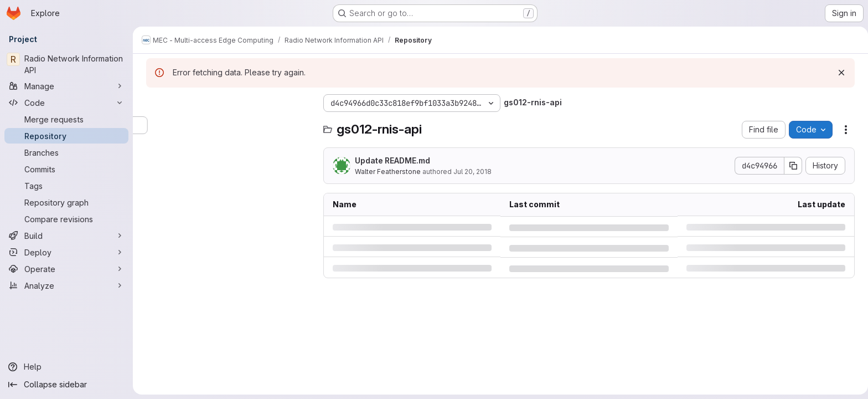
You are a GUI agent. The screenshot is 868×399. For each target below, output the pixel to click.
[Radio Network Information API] (66, 64)
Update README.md (390, 160)
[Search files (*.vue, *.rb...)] (227, 125)
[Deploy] (66, 252)
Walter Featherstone (386, 172)
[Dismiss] (839, 73)
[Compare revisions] (66, 219)
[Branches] (66, 152)
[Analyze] (66, 285)
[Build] (66, 236)
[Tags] (66, 186)
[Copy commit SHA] (791, 166)
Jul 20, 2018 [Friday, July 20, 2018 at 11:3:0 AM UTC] (470, 172)
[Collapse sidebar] (66, 385)
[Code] (66, 103)
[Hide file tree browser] (153, 103)
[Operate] (66, 269)
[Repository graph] (66, 202)
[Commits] (66, 169)
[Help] (66, 367)
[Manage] (66, 86)
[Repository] (66, 136)
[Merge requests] (66, 119)
